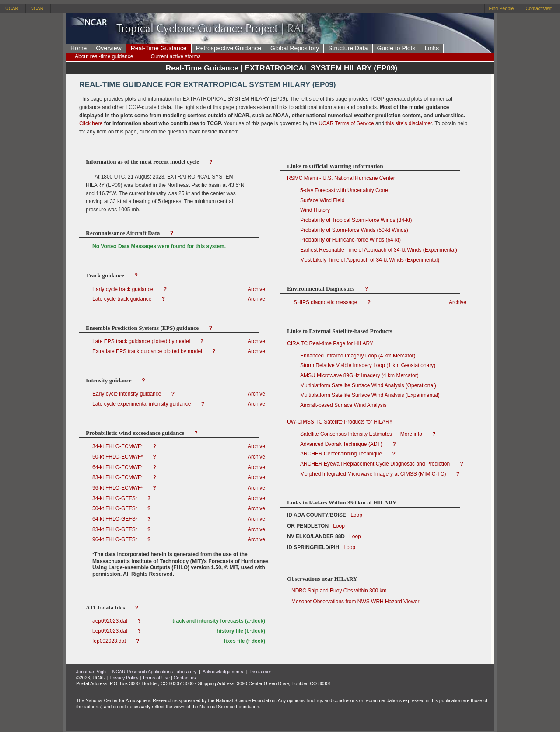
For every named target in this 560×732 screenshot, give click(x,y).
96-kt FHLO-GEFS (115, 539)
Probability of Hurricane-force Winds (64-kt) (350, 240)
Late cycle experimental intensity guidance (142, 404)
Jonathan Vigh (91, 672)
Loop (354, 515)
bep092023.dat (110, 631)
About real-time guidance (104, 56)
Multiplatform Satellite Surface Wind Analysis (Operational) (368, 385)
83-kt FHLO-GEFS (115, 529)
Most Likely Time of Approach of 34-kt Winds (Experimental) (370, 260)
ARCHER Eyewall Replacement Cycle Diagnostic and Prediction (376, 464)
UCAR (12, 8)
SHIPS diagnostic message (325, 302)
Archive (256, 289)
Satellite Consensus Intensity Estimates (346, 434)
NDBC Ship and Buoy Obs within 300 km (337, 591)
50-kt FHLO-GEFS (115, 508)
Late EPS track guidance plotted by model (142, 341)
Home (79, 48)
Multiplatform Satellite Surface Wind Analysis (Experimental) (370, 395)
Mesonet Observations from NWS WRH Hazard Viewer (353, 602)
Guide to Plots (396, 48)
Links (432, 48)
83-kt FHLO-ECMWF (118, 477)
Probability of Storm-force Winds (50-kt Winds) (354, 230)
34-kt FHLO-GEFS (115, 498)
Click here (91, 123)
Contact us (185, 678)
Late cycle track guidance (123, 299)
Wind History (315, 210)
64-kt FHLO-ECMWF (118, 467)
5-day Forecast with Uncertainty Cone (344, 190)
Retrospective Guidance (229, 48)
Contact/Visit (539, 8)
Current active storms (175, 56)
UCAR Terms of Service (346, 123)
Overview (108, 48)
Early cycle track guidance (124, 289)
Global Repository (295, 48)
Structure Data (348, 48)
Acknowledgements (223, 672)
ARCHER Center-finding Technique (342, 454)
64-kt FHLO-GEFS (115, 519)
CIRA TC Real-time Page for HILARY (330, 343)
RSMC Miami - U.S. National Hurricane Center (341, 178)
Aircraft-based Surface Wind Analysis (343, 405)
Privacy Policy (124, 678)
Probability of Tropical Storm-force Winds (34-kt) (356, 220)
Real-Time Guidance (159, 48)
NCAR (37, 8)
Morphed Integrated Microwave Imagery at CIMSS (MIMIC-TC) (374, 474)
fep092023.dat (110, 641)
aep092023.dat (110, 621)
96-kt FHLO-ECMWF (118, 488)
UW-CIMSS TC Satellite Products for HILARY (340, 422)
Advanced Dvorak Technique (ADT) (342, 444)
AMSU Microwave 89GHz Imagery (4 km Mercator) (359, 375)
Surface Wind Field (322, 200)
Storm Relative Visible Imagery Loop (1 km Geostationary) (368, 365)
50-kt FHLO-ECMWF (118, 457)
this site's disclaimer (409, 123)
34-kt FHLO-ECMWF (118, 446)
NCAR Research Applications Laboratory (155, 672)
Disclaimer (260, 672)
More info (411, 434)
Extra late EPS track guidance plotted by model (148, 351)
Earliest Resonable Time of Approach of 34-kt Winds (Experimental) (379, 250)
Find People (502, 8)
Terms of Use (156, 678)
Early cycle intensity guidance (128, 394)
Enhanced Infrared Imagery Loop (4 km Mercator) (358, 356)
